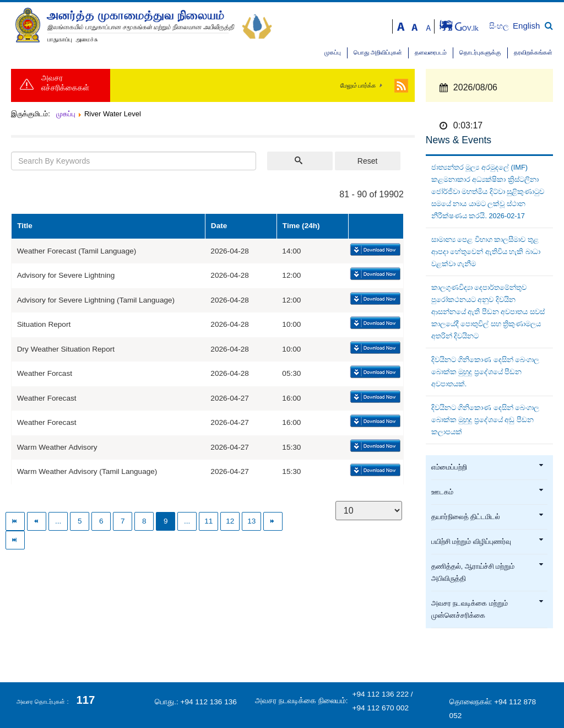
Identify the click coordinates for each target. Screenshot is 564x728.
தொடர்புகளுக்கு (480, 53)
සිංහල (500, 26)
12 (230, 521)
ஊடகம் (488, 492)
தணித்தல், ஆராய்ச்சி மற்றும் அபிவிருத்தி (488, 573)
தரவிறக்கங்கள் (533, 53)
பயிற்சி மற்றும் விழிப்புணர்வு (488, 542)
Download (374, 250)
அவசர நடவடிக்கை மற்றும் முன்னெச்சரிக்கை (488, 610)
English (526, 26)
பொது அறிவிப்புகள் (378, 53)
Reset (368, 161)
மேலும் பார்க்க (358, 85)
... (58, 521)
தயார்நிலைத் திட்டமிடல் (488, 517)
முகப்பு (333, 53)
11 (208, 521)
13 (251, 521)
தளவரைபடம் (431, 53)
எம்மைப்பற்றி (488, 467)
